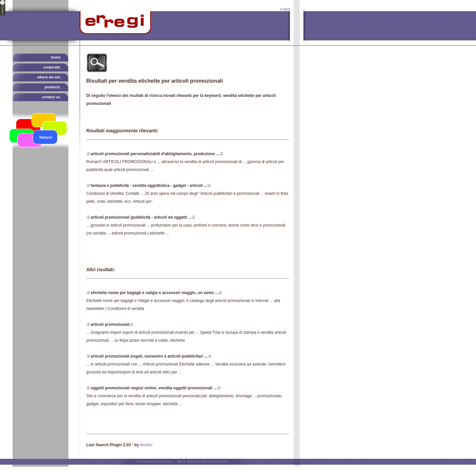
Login (285, 9)
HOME (56, 57)
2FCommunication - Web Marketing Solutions (183, 461)
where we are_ (50, 77)
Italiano (46, 137)
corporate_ (53, 67)
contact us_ (52, 97)
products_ (53, 87)
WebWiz (146, 445)
